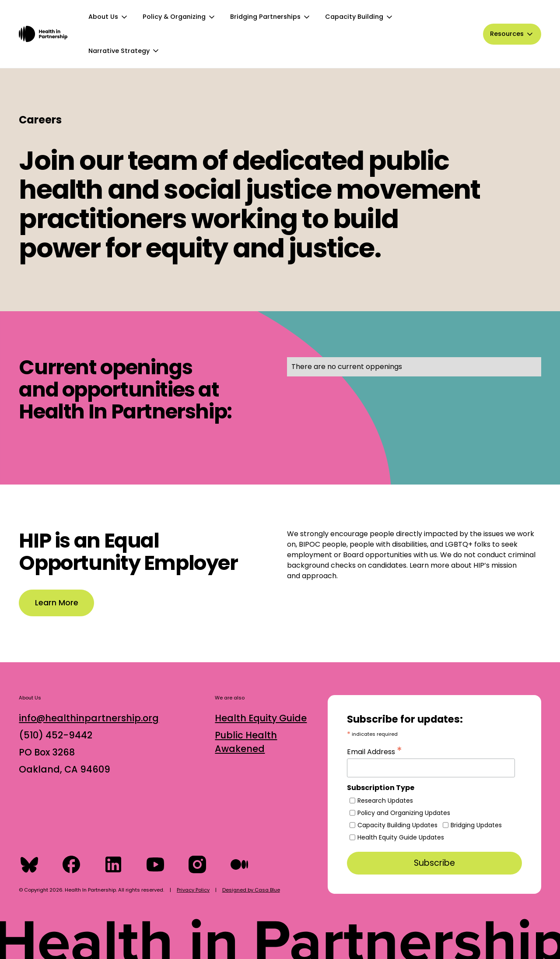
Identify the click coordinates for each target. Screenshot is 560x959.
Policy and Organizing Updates (404, 813)
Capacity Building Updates (397, 825)
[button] (108, 17)
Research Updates (385, 801)
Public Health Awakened (246, 742)
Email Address (374, 751)
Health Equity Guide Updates (401, 837)
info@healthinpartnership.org (89, 718)
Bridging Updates (476, 825)
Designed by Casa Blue (251, 890)
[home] (43, 34)
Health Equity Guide (261, 718)
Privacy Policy (193, 890)
